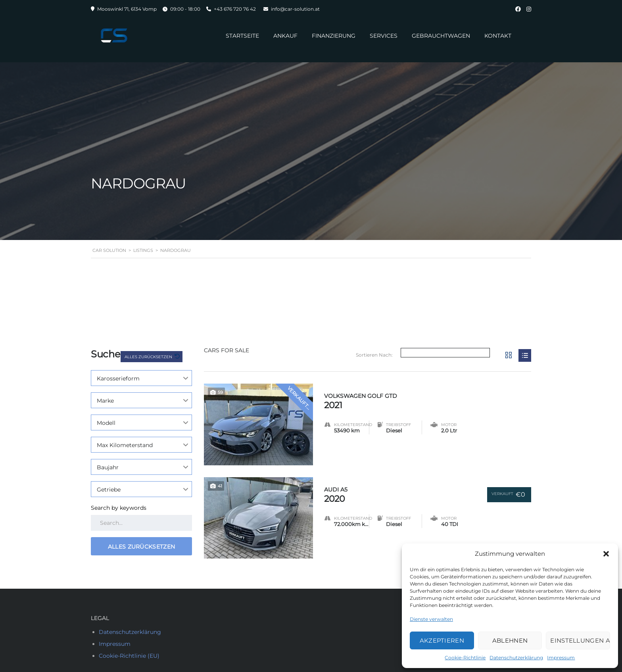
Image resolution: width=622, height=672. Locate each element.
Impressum (561, 658)
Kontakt (498, 36)
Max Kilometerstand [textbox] (125, 445)
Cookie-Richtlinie (465, 658)
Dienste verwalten (431, 619)
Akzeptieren (442, 640)
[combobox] (141, 378)
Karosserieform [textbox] (118, 378)
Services (384, 36)
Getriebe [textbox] (109, 490)
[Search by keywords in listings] (141, 523)
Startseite (242, 36)
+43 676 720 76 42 (235, 9)
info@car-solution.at (295, 9)
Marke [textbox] (105, 401)
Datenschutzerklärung (516, 658)
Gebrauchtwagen (441, 36)
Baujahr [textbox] (108, 467)
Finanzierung (334, 36)
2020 (398, 493)
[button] (606, 554)
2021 (428, 400)
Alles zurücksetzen (149, 357)
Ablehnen (510, 640)
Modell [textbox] (106, 423)
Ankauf (285, 36)
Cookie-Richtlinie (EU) (129, 656)
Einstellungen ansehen (580, 640)
